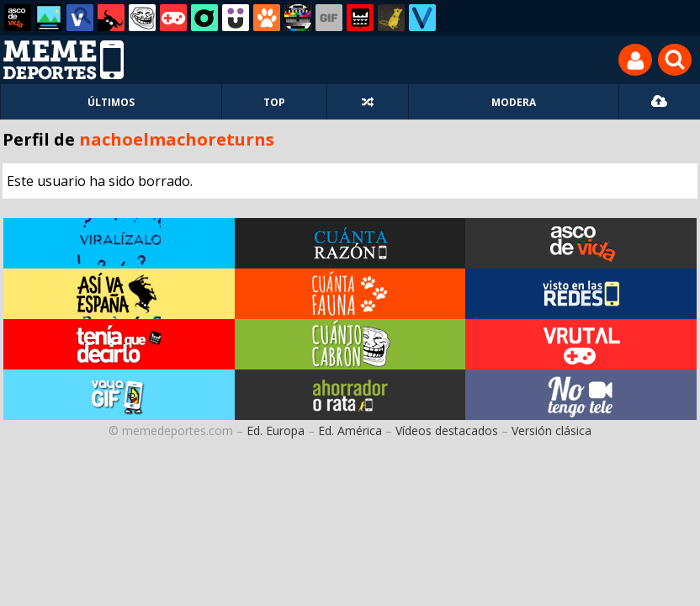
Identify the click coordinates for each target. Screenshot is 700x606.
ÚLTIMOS (111, 102)
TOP (274, 102)
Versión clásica (552, 431)
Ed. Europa (276, 431)
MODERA (514, 102)
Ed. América (350, 431)
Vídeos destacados (447, 431)
